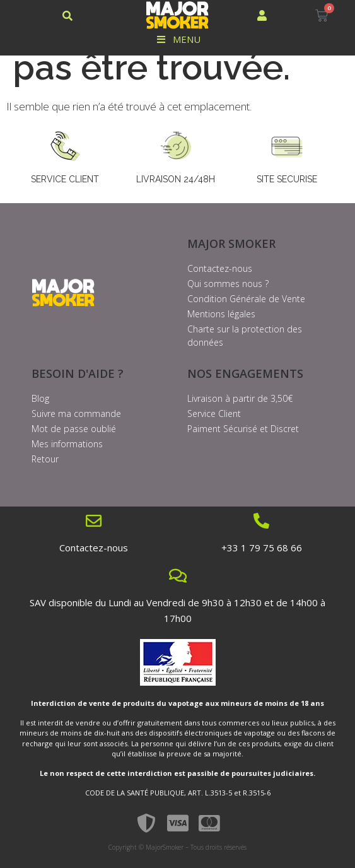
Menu (177, 39)
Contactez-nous (94, 548)
